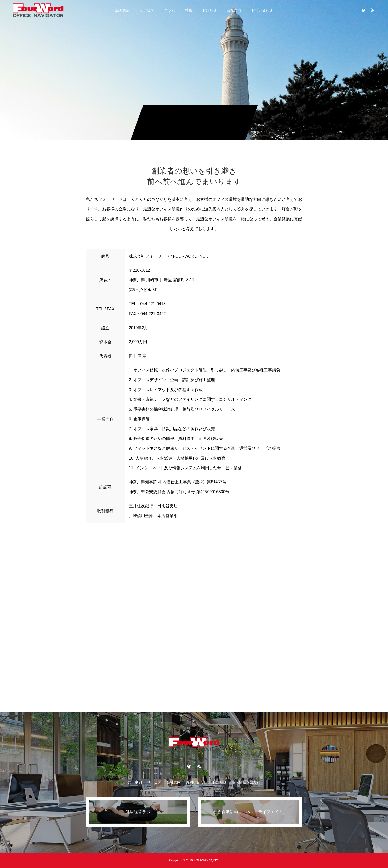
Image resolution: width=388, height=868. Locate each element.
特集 (189, 10)
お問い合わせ (262, 10)
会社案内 (234, 10)
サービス (147, 10)
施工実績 (122, 10)
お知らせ (210, 10)
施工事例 (135, 782)
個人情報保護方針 (246, 782)
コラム (170, 10)
